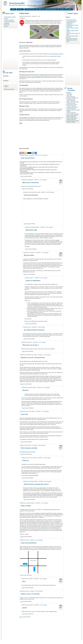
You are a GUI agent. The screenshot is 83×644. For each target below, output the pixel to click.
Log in (22, 176)
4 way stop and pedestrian (29, 543)
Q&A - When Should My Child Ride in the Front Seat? (72, 40)
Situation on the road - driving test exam (33, 357)
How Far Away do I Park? (72, 36)
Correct (25, 608)
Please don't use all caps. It (31, 345)
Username (6, 76)
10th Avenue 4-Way (31, 230)
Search (6, 26)
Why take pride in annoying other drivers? (37, 484)
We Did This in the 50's (72, 104)
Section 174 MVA (39, 76)
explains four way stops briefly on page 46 (53, 54)
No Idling (69, 92)
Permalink (45, 155)
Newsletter (7, 23)
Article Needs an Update (10, 17)
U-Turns (68, 37)
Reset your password (9, 89)
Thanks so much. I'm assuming (30, 594)
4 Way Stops (69, 24)
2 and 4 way (24, 414)
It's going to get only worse (73, 121)
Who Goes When (29, 255)
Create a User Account (10, 22)
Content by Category (9, 20)
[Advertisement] (10, 49)
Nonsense (25, 390)
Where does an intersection (31, 183)
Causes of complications (33, 281)
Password (6, 81)
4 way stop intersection (28, 158)
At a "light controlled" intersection (34, 330)
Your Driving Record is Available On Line (72, 22)
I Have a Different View (72, 118)
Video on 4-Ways (26, 506)
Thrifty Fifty (69, 95)
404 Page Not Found (71, 20)
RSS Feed (7, 25)
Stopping (23, 18)
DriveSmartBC (17, 3)
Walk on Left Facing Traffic (73, 102)
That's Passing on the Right (29, 448)
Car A (24, 581)
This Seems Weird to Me (72, 107)
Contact (6, 19)
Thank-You (26, 460)
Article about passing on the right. (28, 452)
